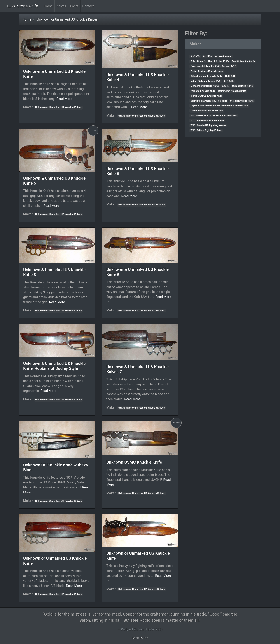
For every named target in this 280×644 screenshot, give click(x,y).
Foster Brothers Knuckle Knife (207, 71)
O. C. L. (225, 86)
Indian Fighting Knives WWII (206, 81)
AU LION (208, 56)
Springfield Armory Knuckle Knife (209, 101)
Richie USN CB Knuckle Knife (206, 96)
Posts (74, 6)
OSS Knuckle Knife (242, 86)
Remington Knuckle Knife (232, 91)
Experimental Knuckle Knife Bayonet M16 (213, 66)
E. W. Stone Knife (23, 6)
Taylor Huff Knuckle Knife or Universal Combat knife (219, 106)
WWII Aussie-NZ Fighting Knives (208, 125)
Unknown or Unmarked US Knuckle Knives (67, 19)
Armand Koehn (223, 56)
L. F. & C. (229, 81)
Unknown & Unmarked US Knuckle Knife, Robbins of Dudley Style (54, 366)
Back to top (140, 638)
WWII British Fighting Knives (206, 130)
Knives (61, 6)
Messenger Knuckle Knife (205, 86)
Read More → (66, 99)
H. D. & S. (230, 76)
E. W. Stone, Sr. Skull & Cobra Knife (210, 61)
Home (49, 6)
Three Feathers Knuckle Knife (207, 111)
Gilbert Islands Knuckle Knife (206, 76)
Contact (88, 6)
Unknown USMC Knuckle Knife (134, 462)
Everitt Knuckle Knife (243, 61)
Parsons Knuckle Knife (203, 91)
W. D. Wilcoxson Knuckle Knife (207, 121)
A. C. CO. (195, 56)
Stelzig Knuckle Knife (242, 101)
